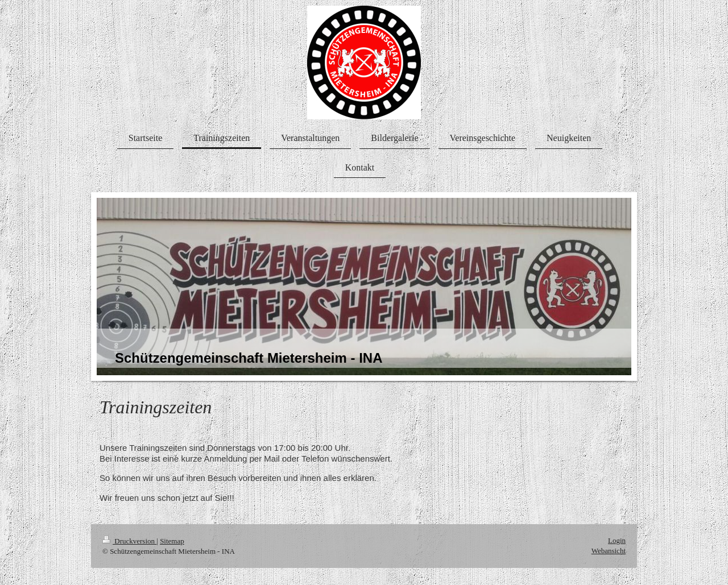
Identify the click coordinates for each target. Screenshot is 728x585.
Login (617, 540)
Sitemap (172, 541)
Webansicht (609, 551)
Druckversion (129, 541)
